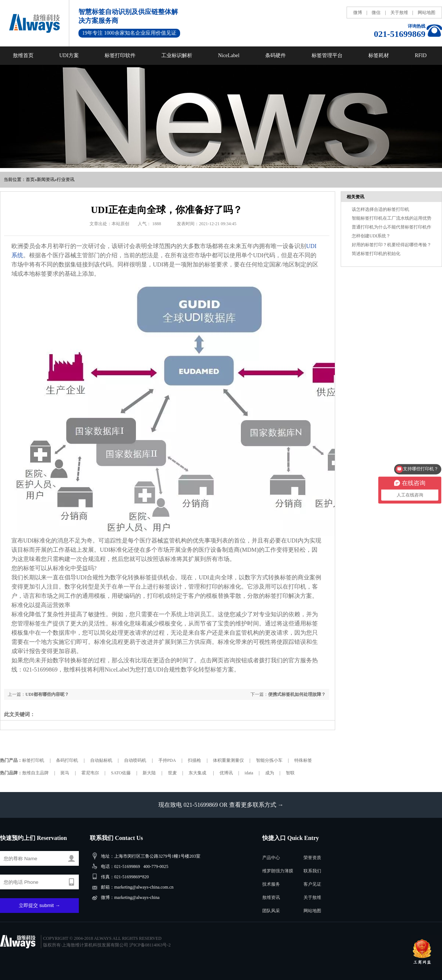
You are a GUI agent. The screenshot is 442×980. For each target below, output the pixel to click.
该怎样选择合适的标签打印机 (380, 209)
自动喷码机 (135, 760)
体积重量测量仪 (228, 760)
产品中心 (271, 858)
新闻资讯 (46, 179)
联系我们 (312, 871)
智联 (290, 773)
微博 (358, 13)
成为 (270, 773)
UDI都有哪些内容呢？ (47, 694)
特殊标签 (303, 760)
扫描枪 (194, 760)
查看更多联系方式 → (256, 805)
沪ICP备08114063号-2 (150, 945)
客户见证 (312, 884)
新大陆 (149, 773)
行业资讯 (66, 179)
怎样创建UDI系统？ (371, 236)
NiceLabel (229, 55)
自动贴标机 (101, 760)
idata (249, 773)
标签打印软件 (120, 55)
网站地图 (427, 13)
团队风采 (271, 911)
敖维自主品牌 (35, 773)
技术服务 (271, 884)
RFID (421, 55)
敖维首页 (23, 55)
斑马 (65, 773)
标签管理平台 (327, 55)
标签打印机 (33, 760)
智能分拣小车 (269, 760)
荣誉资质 (312, 858)
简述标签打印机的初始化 (376, 254)
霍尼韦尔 (90, 773)
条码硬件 (276, 55)
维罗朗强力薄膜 (278, 871)
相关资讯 (355, 197)
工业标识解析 (177, 55)
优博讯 (226, 773)
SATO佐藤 (121, 773)
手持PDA (167, 760)
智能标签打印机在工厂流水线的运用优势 (392, 218)
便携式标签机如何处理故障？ (297, 694)
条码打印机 (67, 760)
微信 (376, 13)
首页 (30, 179)
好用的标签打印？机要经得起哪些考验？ (392, 245)
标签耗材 (379, 55)
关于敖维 (399, 13)
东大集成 (198, 773)
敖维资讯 (271, 897)
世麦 (172, 773)
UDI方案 (69, 55)
